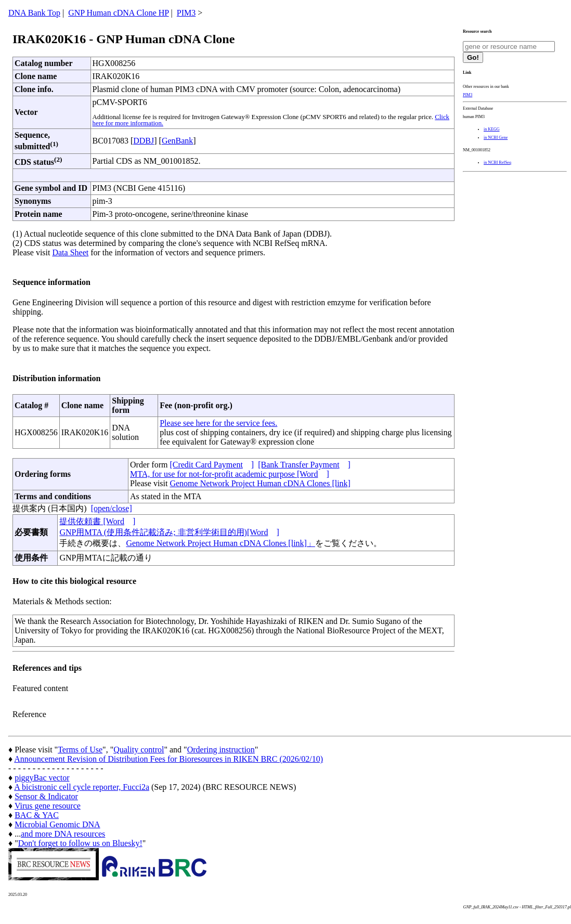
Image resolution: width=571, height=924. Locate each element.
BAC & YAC (37, 815)
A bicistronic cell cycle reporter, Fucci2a (82, 787)
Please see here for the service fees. (218, 423)
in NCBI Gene (496, 138)
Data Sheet (70, 252)
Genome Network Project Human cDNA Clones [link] (260, 483)
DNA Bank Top (34, 13)
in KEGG (491, 129)
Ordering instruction (221, 750)
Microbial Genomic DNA (57, 824)
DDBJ (144, 141)
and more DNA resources (63, 834)
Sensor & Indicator (46, 796)
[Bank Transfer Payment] (304, 465)
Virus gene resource (48, 806)
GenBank (177, 141)
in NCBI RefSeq (497, 162)
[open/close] (112, 508)
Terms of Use (80, 750)
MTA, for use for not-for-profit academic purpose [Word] (230, 474)
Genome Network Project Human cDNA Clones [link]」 (220, 543)
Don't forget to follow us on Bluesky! (80, 843)
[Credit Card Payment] (212, 465)
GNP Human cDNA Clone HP (118, 13)
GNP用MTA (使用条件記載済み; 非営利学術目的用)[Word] (169, 532)
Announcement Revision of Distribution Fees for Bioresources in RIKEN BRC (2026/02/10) (168, 759)
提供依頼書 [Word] (97, 521)
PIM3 (186, 13)
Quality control (139, 750)
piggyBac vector (42, 778)
